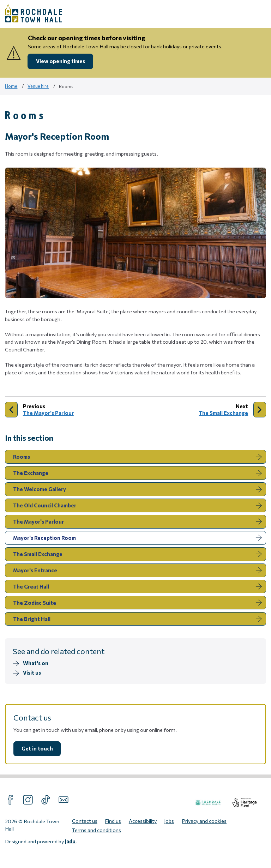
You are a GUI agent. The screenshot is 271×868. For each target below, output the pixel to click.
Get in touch (37, 748)
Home (11, 86)
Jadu (70, 841)
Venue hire (38, 86)
